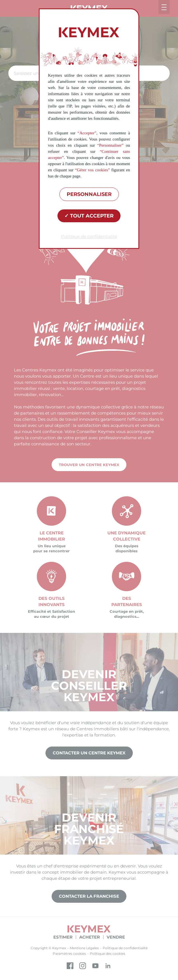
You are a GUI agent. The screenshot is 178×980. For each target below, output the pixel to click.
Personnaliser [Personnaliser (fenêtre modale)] (89, 194)
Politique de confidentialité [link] (89, 236)
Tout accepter (89, 216)
